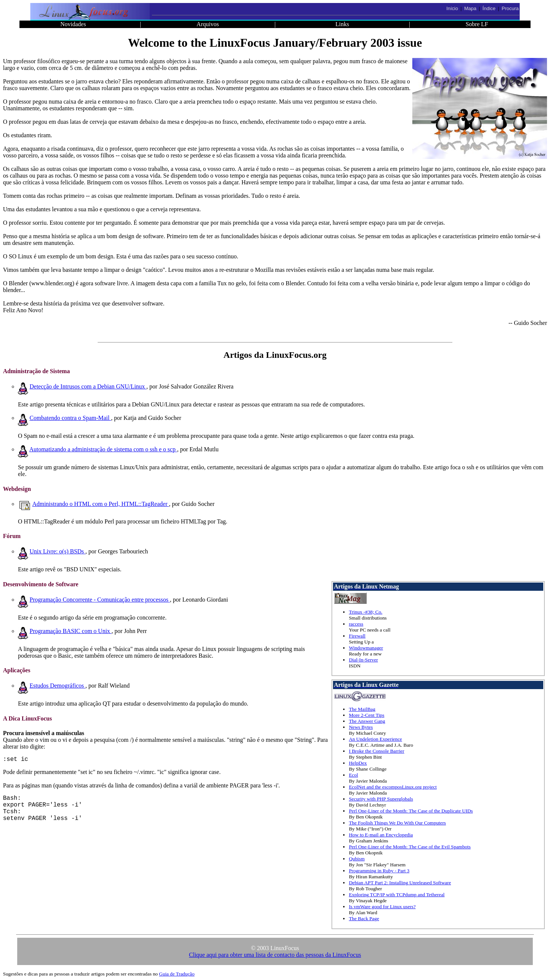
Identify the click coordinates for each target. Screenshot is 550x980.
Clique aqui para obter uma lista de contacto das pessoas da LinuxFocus (275, 955)
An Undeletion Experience (375, 739)
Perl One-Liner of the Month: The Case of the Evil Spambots (410, 847)
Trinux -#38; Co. (366, 612)
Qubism (357, 859)
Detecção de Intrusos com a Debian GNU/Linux (88, 386)
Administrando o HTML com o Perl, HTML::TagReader (100, 504)
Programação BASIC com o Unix (71, 631)
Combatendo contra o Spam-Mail (70, 418)
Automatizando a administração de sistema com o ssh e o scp (103, 449)
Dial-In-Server (363, 660)
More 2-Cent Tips (366, 715)
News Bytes (361, 727)
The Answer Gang (367, 721)
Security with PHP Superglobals (381, 799)
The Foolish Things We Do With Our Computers (397, 823)
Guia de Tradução (177, 974)
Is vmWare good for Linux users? (382, 907)
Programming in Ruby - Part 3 (379, 871)
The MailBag (362, 709)
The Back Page (364, 918)
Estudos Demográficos (57, 686)
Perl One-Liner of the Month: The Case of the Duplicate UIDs (411, 811)
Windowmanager (366, 648)
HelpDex (358, 763)
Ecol (353, 775)
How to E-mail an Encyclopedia (381, 835)
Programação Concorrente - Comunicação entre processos (100, 600)
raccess (356, 624)
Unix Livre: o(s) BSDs (57, 551)
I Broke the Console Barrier (376, 751)
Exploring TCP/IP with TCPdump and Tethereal (397, 895)
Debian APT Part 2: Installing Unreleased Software (400, 883)
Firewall (357, 636)
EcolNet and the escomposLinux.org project (393, 787)
